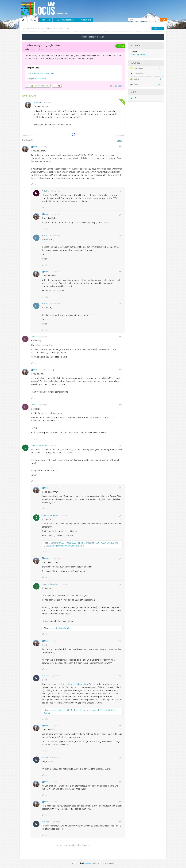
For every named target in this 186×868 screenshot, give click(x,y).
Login (163, 20)
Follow (119, 86)
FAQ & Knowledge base (65, 20)
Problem (49, 28)
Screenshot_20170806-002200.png (102, 543)
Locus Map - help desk (30, 28)
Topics (33, 20)
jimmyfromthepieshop (78, 684)
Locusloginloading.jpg (61, 628)
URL (34, 184)
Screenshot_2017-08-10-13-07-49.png (68, 710)
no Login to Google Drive (37, 79)
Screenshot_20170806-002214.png (67, 543)
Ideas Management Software (104, 863)
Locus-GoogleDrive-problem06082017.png (65, 546)
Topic (42, 28)
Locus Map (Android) (61, 28)
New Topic (46, 20)
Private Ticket (85, 20)
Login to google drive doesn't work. (41, 73)
